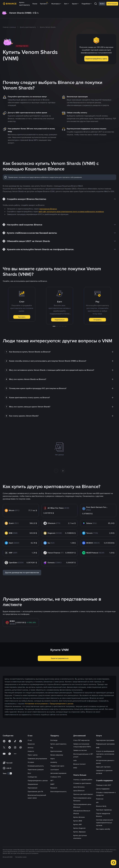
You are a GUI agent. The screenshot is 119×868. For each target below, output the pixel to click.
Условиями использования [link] (36, 704)
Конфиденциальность (36, 766)
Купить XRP (78, 824)
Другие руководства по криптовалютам (22, 573)
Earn (67, 4)
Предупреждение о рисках (38, 781)
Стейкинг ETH (56, 777)
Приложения (32, 788)
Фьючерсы (56, 4)
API (97, 802)
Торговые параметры (104, 810)
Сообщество (32, 777)
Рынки (35, 4)
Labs (75, 760)
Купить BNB (78, 821)
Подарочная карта (57, 766)
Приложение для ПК (35, 791)
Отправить (97, 320)
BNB (98, 748)
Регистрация (112, 4)
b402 (75, 768)
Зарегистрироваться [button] (60, 658)
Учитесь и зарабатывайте (83, 780)
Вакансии (31, 744)
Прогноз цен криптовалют (83, 794)
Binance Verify (101, 806)
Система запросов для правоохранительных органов (105, 823)
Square (75, 4)
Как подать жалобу (103, 829)
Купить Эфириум (79, 832)
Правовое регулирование (37, 759)
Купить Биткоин (79, 817)
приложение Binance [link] (48, 209)
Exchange (54, 740)
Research (54, 788)
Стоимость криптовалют (82, 783)
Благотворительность (58, 791)
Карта (53, 759)
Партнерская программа (105, 740)
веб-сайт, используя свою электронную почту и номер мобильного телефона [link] (71, 212)
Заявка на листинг (80, 750)
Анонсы (31, 748)
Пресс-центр (33, 755)
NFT (52, 781)
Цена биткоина (79, 787)
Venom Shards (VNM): (20, 13)
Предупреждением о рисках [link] (62, 704)
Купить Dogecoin (79, 828)
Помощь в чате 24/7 (104, 785)
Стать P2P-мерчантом (81, 740)
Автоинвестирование (58, 773)
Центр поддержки (103, 789)
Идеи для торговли (103, 767)
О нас (30, 740)
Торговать (22, 317)
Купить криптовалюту (24, 4)
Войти (102, 4)
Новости (31, 751)
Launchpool (55, 770)
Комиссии (100, 799)
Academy (54, 762)
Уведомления (33, 784)
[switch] (10, 773)
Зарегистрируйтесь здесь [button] (96, 59)
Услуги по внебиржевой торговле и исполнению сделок (105, 754)
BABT (52, 784)
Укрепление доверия (36, 770)
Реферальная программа (105, 744)
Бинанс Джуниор (57, 755)
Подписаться (60, 320)
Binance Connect (79, 764)
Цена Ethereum (79, 791)
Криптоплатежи (56, 751)
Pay (52, 748)
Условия (31, 762)
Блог (29, 773)
